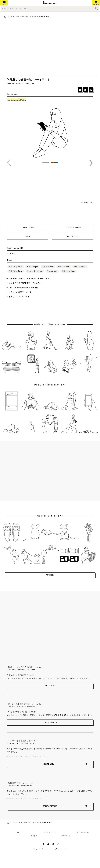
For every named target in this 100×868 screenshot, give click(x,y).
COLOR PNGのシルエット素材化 (23, 288)
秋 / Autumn (52, 271)
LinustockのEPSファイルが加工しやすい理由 (29, 279)
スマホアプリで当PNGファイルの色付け (26, 283)
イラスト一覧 (14, 17)
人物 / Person (48, 267)
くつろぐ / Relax (16, 267)
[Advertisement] (26, 47)
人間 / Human (64, 267)
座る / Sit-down (16, 271)
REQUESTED (87, 202)
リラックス (34, 17)
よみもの (18, 832)
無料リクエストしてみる (19, 297)
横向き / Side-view (35, 271)
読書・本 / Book (68, 271)
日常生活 (25, 17)
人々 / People (32, 267)
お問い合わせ (66, 836)
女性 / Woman (80, 267)
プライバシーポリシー (82, 832)
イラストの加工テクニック (20, 292)
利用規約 (34, 836)
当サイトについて (50, 832)
